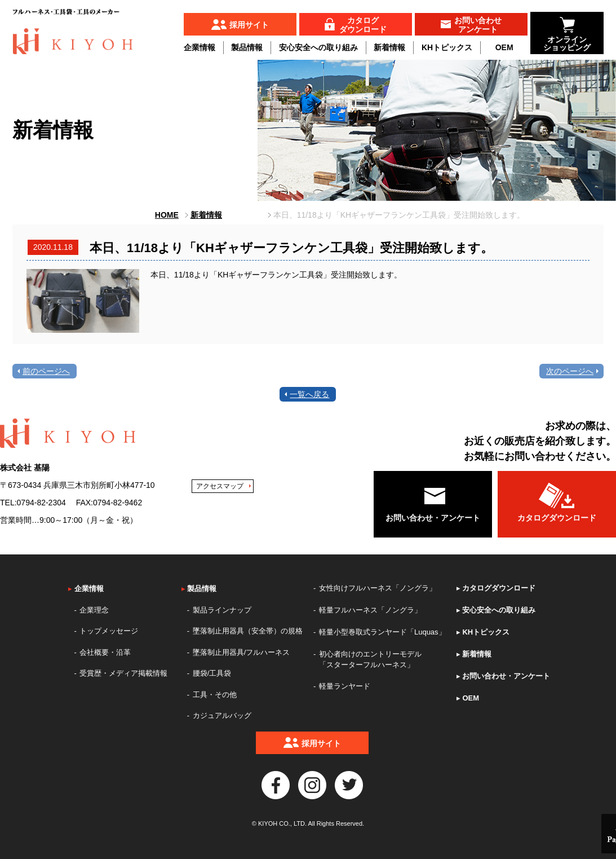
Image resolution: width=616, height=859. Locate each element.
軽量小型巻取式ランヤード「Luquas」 (382, 632)
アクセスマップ (220, 486)
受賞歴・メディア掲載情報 (123, 673)
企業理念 (94, 610)
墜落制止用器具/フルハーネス (241, 652)
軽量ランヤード (345, 686)
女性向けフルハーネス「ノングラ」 (378, 588)
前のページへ (46, 371)
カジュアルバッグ (222, 715)
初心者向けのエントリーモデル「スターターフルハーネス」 (370, 660)
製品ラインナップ (222, 610)
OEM (504, 47)
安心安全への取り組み (318, 47)
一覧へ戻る (309, 394)
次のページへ (570, 371)
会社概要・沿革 (105, 652)
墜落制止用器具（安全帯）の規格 (248, 631)
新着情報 (389, 47)
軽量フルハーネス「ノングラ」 (370, 610)
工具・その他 (215, 695)
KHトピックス (447, 47)
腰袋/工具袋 (212, 673)
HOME (167, 215)
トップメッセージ (109, 631)
